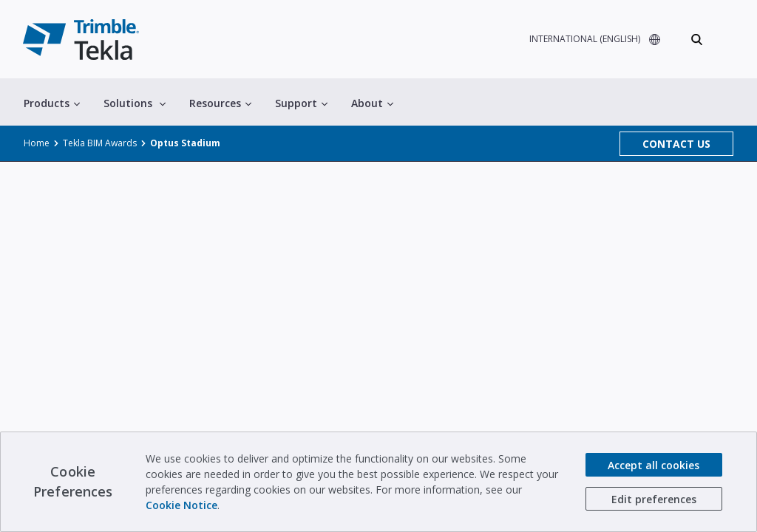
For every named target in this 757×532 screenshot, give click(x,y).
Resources (218, 104)
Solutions (133, 104)
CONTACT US (677, 145)
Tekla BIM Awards (96, 144)
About (367, 104)
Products (51, 104)
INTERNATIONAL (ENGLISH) (581, 40)
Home (35, 144)
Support (299, 104)
